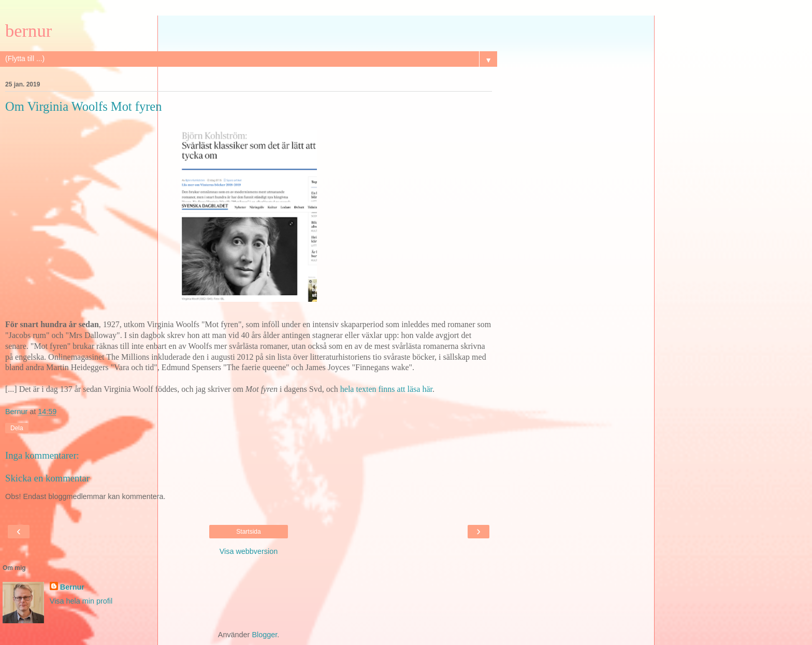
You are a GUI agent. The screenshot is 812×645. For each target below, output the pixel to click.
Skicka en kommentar (47, 478)
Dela (17, 428)
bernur (28, 31)
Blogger (264, 635)
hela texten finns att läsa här (386, 389)
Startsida (248, 532)
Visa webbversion (249, 551)
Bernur (72, 587)
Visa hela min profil (81, 601)
